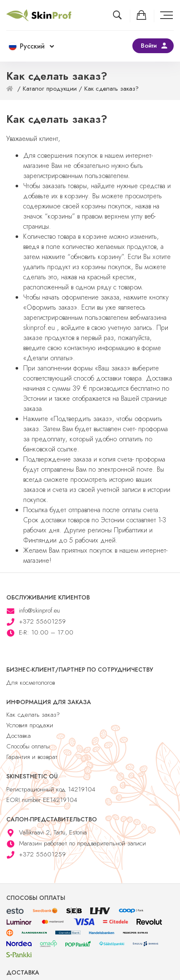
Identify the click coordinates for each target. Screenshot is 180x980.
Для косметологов (31, 683)
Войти (149, 46)
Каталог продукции (50, 89)
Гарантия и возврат (32, 757)
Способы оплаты (28, 746)
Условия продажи (30, 725)
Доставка (19, 736)
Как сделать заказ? (33, 715)
